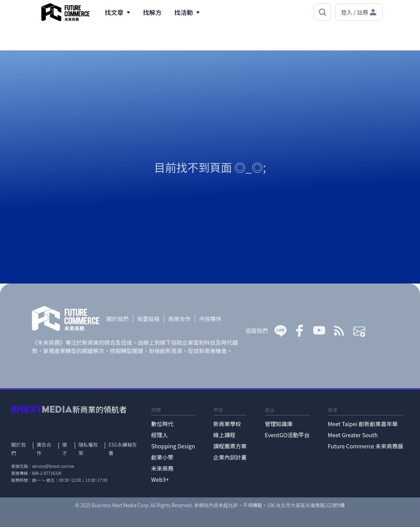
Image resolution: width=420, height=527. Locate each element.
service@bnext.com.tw (53, 466)
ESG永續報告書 (123, 449)
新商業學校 (227, 424)
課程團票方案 (230, 446)
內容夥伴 (210, 319)
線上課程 (224, 435)
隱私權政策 (88, 449)
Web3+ (160, 479)
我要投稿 (148, 319)
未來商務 (162, 468)
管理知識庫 (279, 424)
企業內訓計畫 (230, 457)
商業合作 (179, 319)
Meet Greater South (353, 435)
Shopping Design (173, 446)
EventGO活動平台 (287, 435)
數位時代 (162, 424)
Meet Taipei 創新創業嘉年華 (363, 424)
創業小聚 (162, 457)
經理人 (160, 435)
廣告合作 (44, 449)
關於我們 (118, 319)
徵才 (65, 449)
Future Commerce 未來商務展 (366, 446)
